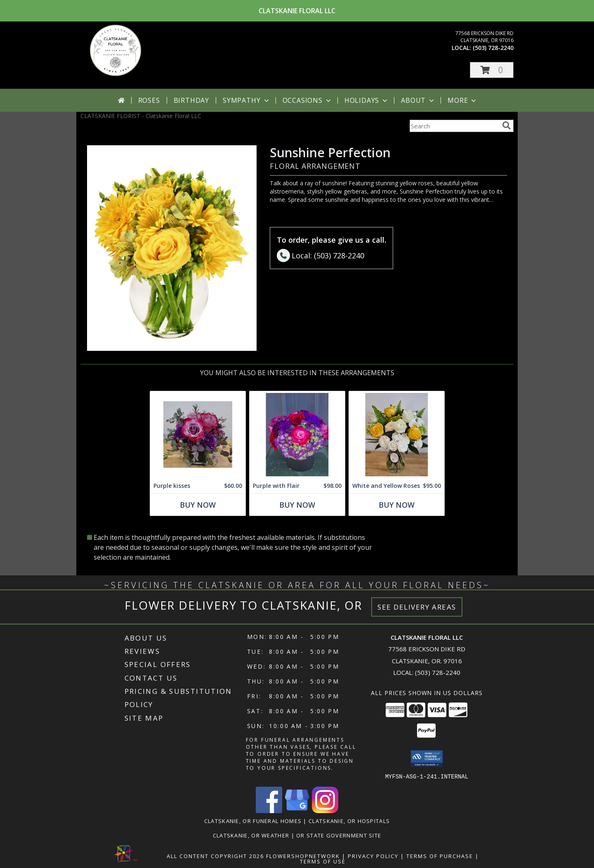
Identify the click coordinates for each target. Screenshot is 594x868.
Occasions (308, 100)
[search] (507, 125)
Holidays (367, 100)
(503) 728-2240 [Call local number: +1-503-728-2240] (493, 48)
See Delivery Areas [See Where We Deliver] (417, 607)
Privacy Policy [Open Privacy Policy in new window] (373, 856)
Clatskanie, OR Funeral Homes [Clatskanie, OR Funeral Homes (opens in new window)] (253, 821)
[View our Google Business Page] (297, 810)
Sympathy (246, 100)
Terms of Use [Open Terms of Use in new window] (323, 861)
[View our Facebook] (269, 810)
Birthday (191, 100)
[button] (492, 70)
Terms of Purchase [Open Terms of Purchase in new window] (440, 856)
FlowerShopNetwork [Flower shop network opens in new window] (303, 856)
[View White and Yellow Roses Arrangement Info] (397, 435)
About (418, 100)
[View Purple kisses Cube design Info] (198, 435)
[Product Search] (454, 126)
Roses (149, 100)
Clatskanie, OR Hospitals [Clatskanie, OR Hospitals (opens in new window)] (349, 821)
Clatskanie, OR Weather (251, 835)
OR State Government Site (339, 835)
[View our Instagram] (325, 810)
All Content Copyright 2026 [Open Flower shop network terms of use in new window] (215, 856)
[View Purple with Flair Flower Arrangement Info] (297, 435)
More (463, 100)
